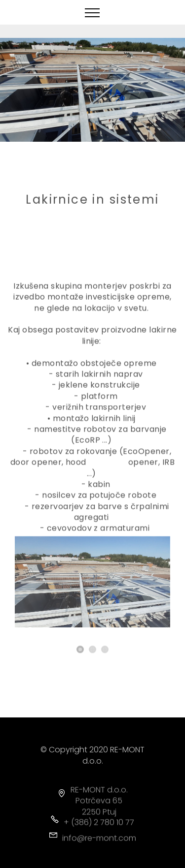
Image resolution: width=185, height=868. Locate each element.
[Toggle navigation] (92, 12)
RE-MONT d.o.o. (99, 798)
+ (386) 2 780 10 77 (99, 825)
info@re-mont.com (99, 841)
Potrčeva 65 (99, 809)
